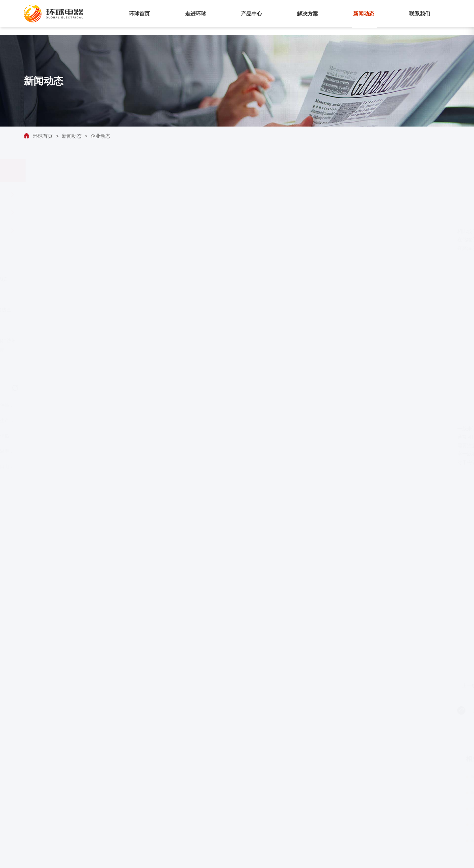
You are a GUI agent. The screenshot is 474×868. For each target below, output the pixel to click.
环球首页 (139, 14)
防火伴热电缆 (311, 710)
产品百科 (72, 230)
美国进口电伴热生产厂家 (96, 436)
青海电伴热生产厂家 (96, 420)
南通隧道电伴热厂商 (51, 405)
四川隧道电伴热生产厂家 (51, 420)
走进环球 (196, 14)
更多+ (423, 758)
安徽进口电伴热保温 (51, 466)
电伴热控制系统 (275, 710)
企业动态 (100, 136)
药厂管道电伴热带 (51, 451)
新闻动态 (364, 14)
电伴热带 (203, 231)
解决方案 (307, 14)
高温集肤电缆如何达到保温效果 (359, 685)
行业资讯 (72, 212)
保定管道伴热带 (51, 436)
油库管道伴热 (179, 710)
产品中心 (251, 14)
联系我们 (420, 14)
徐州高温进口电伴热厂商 (96, 466)
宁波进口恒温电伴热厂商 (96, 451)
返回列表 (417, 730)
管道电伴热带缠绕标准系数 (226, 710)
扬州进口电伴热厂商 (96, 405)
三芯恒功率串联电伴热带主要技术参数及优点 (219, 685)
